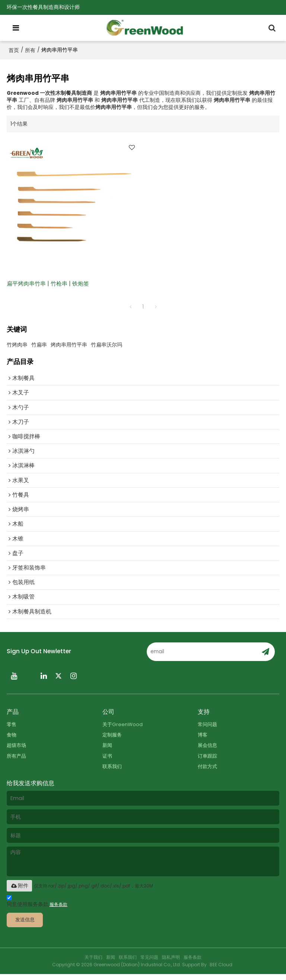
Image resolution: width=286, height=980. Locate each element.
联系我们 (113, 772)
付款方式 (208, 772)
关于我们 (93, 963)
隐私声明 (171, 963)
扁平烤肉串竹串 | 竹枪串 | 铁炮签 (50, 283)
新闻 (108, 750)
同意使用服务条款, (37, 908)
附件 (19, 891)
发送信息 (26, 926)
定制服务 (113, 740)
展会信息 (208, 750)
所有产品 (17, 761)
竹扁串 (39, 345)
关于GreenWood (123, 729)
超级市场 (17, 750)
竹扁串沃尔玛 (107, 345)
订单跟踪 (208, 761)
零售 (12, 729)
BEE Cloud (221, 971)
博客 (203, 740)
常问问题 (208, 729)
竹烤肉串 (17, 345)
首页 (14, 50)
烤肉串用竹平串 (69, 345)
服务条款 (58, 910)
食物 (12, 740)
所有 (30, 50)
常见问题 (149, 963)
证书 (108, 761)
